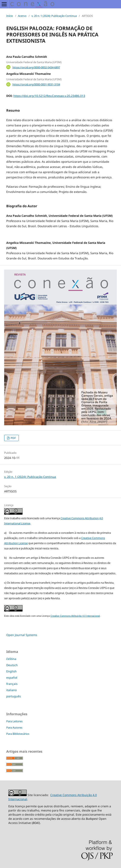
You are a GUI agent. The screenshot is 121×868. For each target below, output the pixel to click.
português (14, 696)
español (12, 678)
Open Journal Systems (22, 635)
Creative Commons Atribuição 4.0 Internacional (75, 616)
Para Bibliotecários (18, 734)
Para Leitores (14, 721)
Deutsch (12, 665)
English (11, 671)
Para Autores (14, 727)
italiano (11, 690)
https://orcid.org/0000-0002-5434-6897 (36, 67)
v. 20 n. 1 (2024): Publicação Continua (54, 16)
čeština (11, 659)
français (12, 684)
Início (10, 16)
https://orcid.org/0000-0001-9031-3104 (36, 84)
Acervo (22, 16)
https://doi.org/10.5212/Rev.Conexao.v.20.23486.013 (49, 96)
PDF (13, 438)
